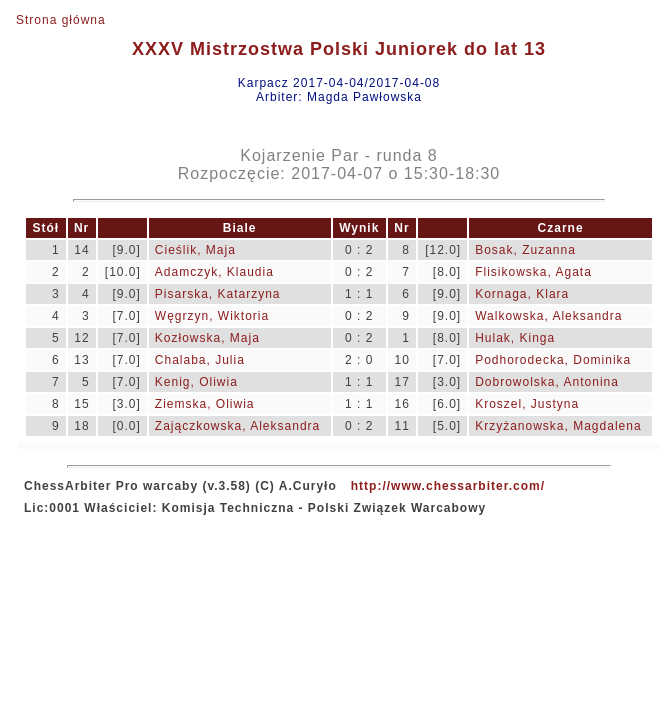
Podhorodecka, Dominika (553, 360)
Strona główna (61, 20)
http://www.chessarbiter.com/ (448, 486)
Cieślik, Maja (195, 250)
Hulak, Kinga (515, 338)
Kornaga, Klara (522, 294)
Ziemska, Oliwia (205, 404)
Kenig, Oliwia (196, 382)
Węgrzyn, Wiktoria (212, 316)
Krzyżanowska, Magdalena (558, 426)
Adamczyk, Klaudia (214, 272)
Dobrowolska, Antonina (547, 382)
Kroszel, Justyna (527, 404)
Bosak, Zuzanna (525, 250)
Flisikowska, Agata (533, 272)
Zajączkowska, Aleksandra (237, 426)
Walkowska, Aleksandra (548, 316)
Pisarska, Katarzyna (218, 294)
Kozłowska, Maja (207, 338)
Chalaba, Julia (200, 360)
